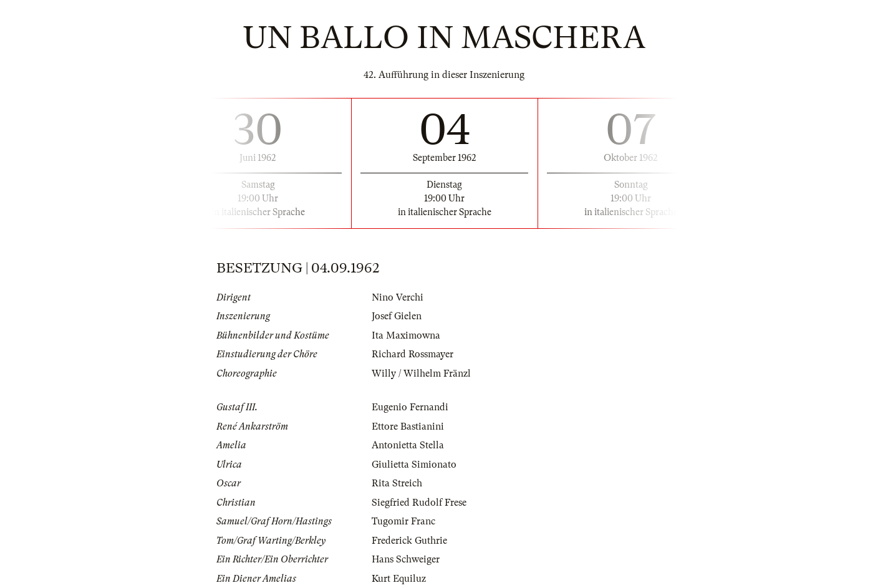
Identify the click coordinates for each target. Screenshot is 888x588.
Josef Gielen (397, 316)
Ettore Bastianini (408, 427)
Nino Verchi (398, 297)
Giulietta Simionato (414, 465)
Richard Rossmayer (413, 354)
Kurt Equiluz (399, 579)
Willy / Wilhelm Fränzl (421, 374)
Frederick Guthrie (409, 541)
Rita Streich (397, 483)
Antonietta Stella (408, 445)
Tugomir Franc (403, 521)
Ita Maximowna (406, 335)
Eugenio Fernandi (410, 407)
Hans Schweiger (406, 559)
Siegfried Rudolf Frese (419, 503)
